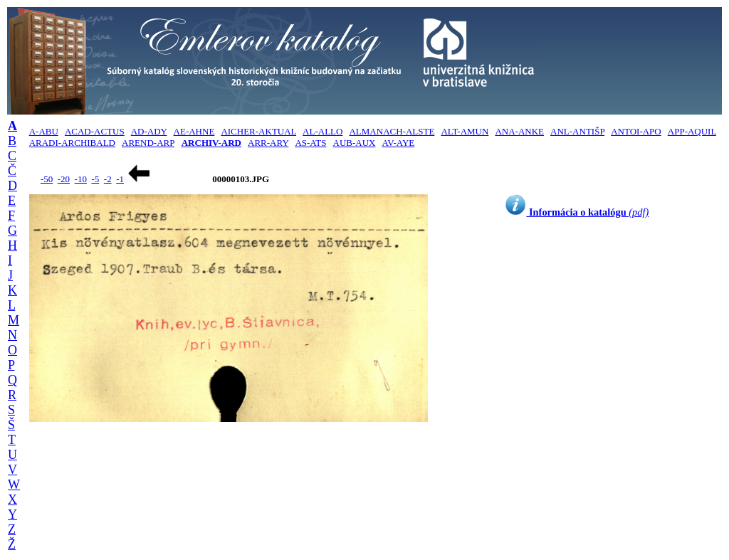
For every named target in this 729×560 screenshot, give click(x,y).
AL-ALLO (322, 131)
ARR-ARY (268, 143)
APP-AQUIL (692, 131)
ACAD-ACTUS (95, 131)
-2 (108, 179)
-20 (64, 179)
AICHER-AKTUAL (258, 131)
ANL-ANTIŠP (577, 131)
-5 (95, 179)
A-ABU (44, 131)
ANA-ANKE (519, 131)
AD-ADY (149, 131)
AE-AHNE (194, 131)
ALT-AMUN (465, 131)
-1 (120, 179)
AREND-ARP (148, 143)
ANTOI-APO (636, 131)
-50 (47, 179)
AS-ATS (310, 143)
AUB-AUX (355, 143)
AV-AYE (399, 143)
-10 (81, 179)
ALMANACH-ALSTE (392, 131)
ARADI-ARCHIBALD (72, 143)
